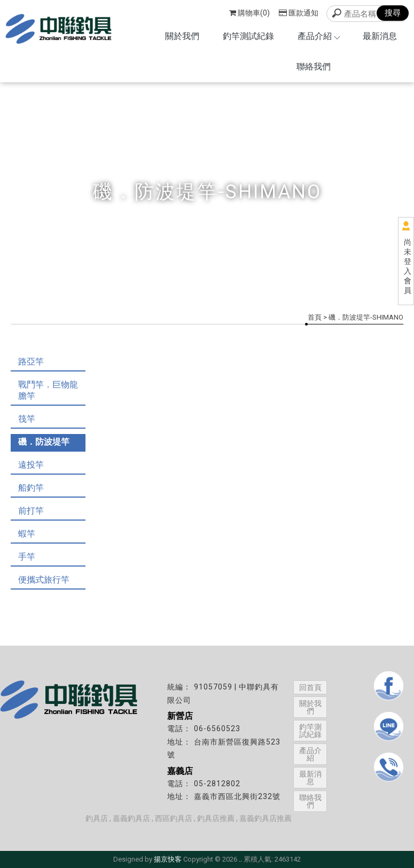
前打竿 (31, 511)
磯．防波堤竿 (44, 442)
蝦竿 (27, 534)
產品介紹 (318, 36)
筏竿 (27, 419)
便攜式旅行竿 (44, 580)
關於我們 (182, 36)
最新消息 (380, 36)
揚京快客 (168, 859)
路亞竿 (31, 362)
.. (240, 859)
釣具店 (97, 818)
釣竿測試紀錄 (248, 36)
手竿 (27, 557)
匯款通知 (299, 13)
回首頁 (310, 687)
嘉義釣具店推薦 (265, 818)
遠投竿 (31, 465)
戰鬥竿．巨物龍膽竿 (48, 390)
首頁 (315, 317)
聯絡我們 (314, 67)
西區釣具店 (174, 818)
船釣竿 (31, 488)
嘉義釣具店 (131, 818)
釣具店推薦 (216, 818)
